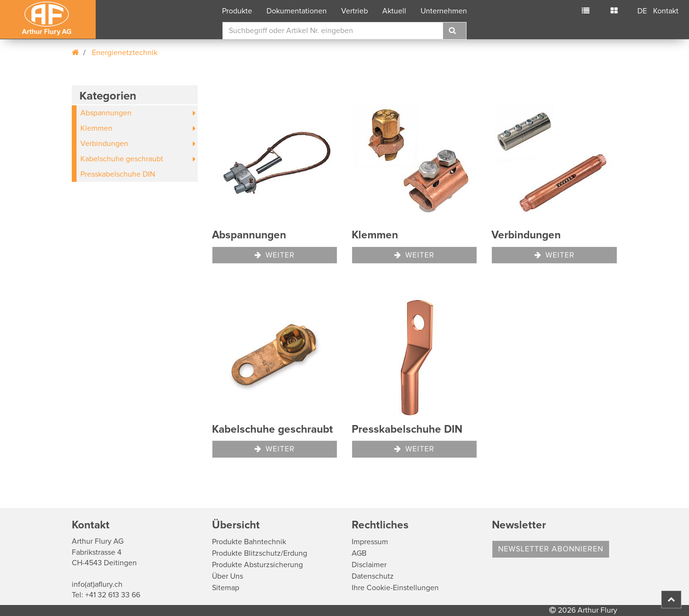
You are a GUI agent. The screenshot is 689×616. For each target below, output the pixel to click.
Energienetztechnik (125, 53)
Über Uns (228, 576)
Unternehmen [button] (444, 11)
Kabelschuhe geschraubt (122, 159)
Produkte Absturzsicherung (257, 565)
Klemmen (96, 128)
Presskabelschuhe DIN (118, 174)
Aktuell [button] (394, 11)
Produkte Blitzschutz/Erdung (260, 553)
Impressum (370, 542)
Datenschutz (373, 576)
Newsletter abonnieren (551, 549)
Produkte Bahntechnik (249, 542)
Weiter (275, 255)
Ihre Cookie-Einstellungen (395, 588)
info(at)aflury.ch (97, 584)
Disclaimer (369, 565)
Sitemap (226, 588)
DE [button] (642, 11)
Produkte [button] (237, 11)
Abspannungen (106, 113)
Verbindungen (104, 144)
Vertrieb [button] (355, 11)
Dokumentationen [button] (297, 11)
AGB (359, 553)
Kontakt (666, 11)
